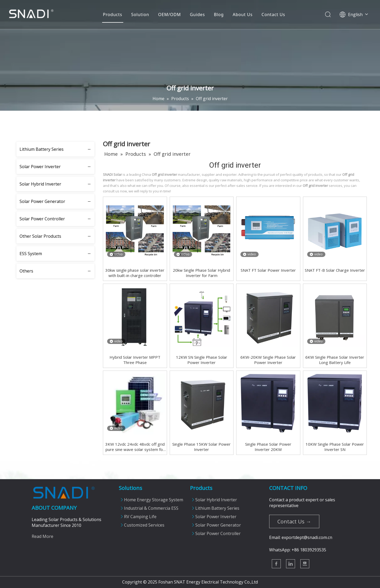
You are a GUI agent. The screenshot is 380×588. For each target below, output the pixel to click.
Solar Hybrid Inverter (40, 184)
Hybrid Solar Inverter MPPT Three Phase (135, 360)
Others (26, 271)
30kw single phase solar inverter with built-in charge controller (135, 273)
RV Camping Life (140, 517)
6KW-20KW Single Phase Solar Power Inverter (268, 360)
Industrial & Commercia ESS (151, 508)
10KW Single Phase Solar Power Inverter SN (335, 447)
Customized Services (144, 525)
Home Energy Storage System (154, 500)
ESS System (31, 254)
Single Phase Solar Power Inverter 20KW (268, 447)
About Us (242, 14)
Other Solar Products (40, 236)
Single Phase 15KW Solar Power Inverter (201, 447)
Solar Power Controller (42, 219)
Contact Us (273, 14)
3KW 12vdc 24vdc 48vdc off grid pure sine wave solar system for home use (135, 447)
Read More (42, 536)
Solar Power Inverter (40, 167)
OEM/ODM (169, 14)
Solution (140, 14)
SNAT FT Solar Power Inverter (268, 270)
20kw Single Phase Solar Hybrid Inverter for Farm (201, 273)
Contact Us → (294, 521)
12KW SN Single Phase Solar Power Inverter (202, 360)
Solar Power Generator (42, 201)
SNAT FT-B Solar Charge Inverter (335, 270)
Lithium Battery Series (42, 149)
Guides (197, 14)
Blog (218, 14)
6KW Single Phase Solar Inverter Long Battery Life (335, 360)
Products (112, 14)
